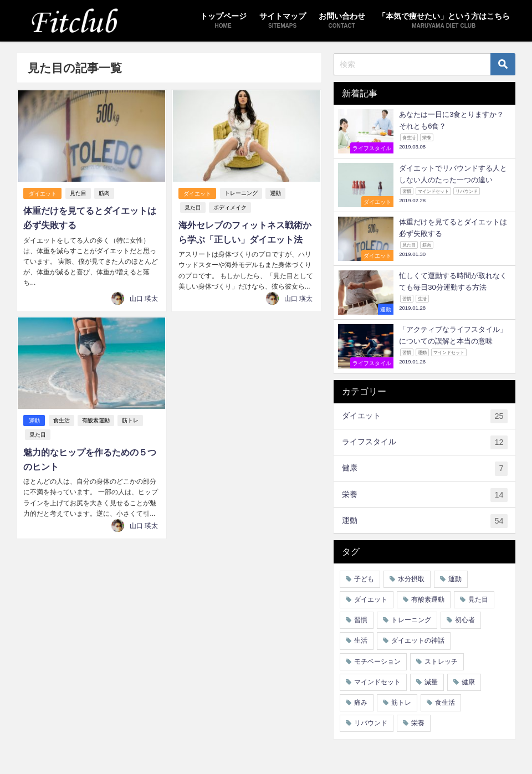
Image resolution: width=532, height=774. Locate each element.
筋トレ (130, 420)
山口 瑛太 (144, 298)
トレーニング (241, 194)
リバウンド (371, 723)
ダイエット (42, 194)
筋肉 (104, 194)
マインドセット (377, 682)
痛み (361, 703)
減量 (431, 682)
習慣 (361, 620)
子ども (364, 579)
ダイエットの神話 (418, 640)
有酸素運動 (96, 420)
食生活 (62, 420)
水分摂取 (411, 579)
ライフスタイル (425, 442)
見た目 (78, 194)
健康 (425, 468)
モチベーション (377, 662)
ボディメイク (229, 207)
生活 (361, 640)
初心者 (465, 620)
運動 (275, 194)
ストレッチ (441, 662)
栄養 (425, 495)
